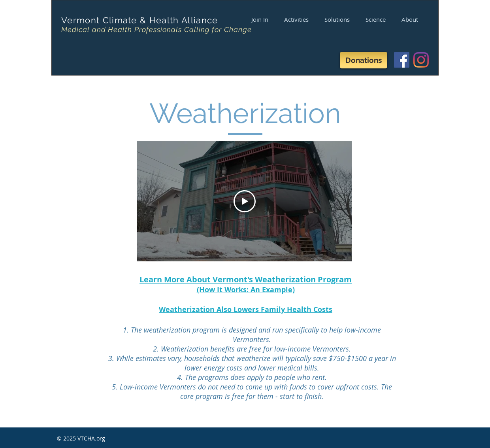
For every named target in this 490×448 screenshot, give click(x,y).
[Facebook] (402, 60)
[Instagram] (421, 60)
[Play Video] (245, 201)
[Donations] (364, 60)
